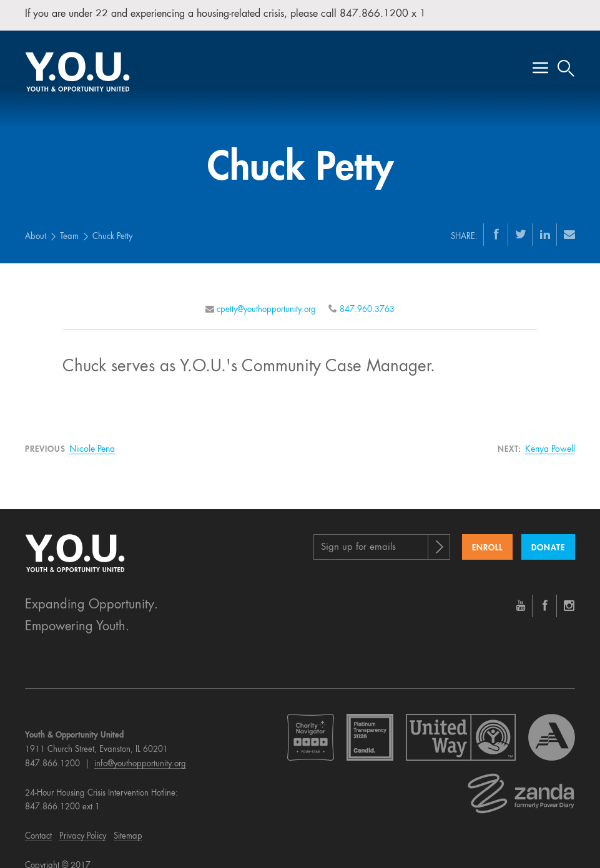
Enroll (487, 532)
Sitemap (128, 820)
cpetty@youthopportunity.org (266, 294)
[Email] (569, 218)
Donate (548, 532)
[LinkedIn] (545, 218)
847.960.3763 (367, 294)
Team (69, 221)
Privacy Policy (83, 820)
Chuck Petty (112, 221)
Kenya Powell (550, 434)
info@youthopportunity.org (140, 748)
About (36, 221)
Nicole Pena (92, 434)
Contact (38, 820)
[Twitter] (521, 218)
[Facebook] (496, 218)
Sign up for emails (358, 531)
